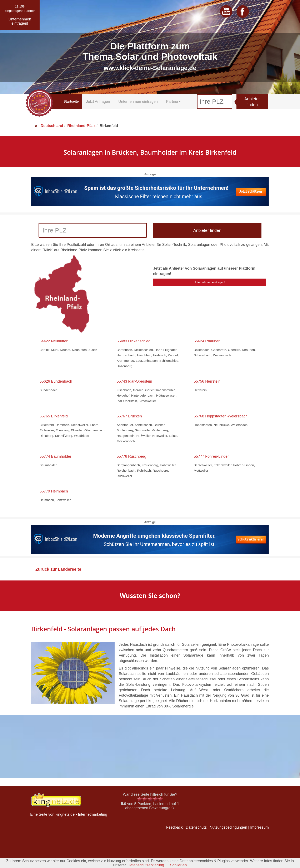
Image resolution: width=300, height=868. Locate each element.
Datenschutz (196, 827)
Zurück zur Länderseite (58, 569)
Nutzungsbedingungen (228, 827)
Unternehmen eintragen (138, 102)
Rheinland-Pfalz (81, 126)
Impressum (259, 827)
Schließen (179, 865)
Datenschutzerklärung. (146, 865)
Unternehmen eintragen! (209, 282)
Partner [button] (173, 102)
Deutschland (49, 126)
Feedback (174, 827)
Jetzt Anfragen (98, 102)
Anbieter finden (252, 102)
